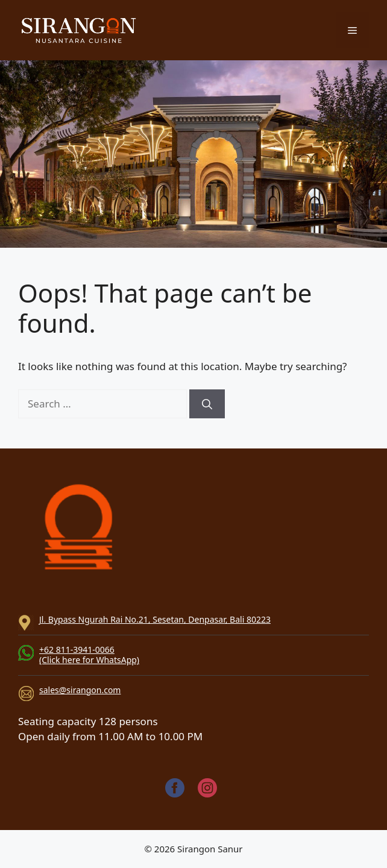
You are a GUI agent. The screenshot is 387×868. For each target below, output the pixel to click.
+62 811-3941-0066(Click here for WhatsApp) (89, 655)
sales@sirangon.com (80, 690)
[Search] (207, 404)
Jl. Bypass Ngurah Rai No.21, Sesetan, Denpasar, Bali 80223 (155, 619)
